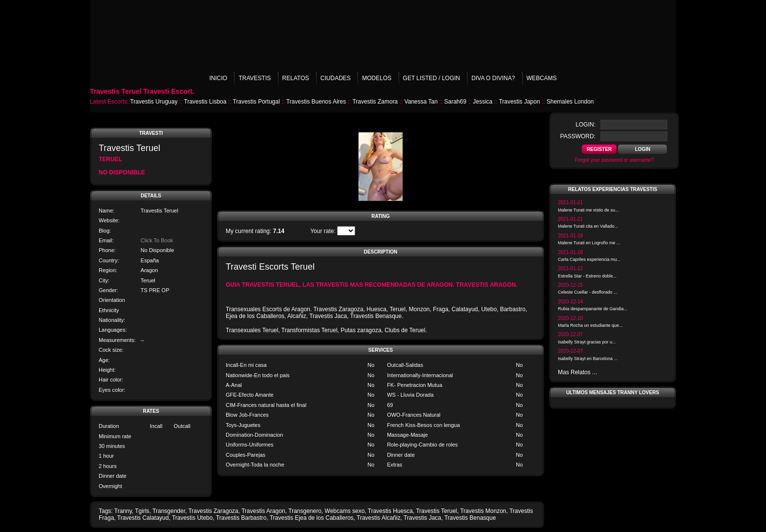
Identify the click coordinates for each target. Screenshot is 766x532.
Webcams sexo (345, 511)
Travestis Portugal (256, 102)
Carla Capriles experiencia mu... (589, 259)
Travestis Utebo (192, 518)
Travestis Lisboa (205, 102)
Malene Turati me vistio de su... (588, 210)
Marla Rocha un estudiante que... (590, 325)
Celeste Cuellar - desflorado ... (588, 292)
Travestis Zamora (375, 102)
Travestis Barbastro (241, 518)
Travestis (255, 78)
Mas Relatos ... (577, 372)
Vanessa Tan (421, 102)
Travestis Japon (519, 102)
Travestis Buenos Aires (316, 102)
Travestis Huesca (390, 511)
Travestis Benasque (470, 518)
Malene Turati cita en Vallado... (588, 226)
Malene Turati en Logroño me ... (589, 243)
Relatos (296, 78)
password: (578, 136)
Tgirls (142, 511)
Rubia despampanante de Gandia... (593, 309)
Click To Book (157, 240)
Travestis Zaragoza (213, 511)
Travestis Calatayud (143, 518)
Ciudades (336, 78)
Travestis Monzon (483, 511)
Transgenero (305, 511)
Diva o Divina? (493, 78)
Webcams (542, 78)
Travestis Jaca (422, 518)
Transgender (169, 511)
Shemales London (570, 102)
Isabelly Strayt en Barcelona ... (588, 359)
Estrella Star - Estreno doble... (587, 276)
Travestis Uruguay (154, 102)
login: (585, 125)
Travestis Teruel (436, 511)
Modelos (377, 78)
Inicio (218, 78)
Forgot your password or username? (614, 160)
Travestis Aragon (263, 511)
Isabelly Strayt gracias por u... (587, 342)
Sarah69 (455, 102)
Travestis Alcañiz (379, 518)
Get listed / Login (432, 78)
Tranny (123, 511)
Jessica (483, 102)
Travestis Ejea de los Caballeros (312, 518)
